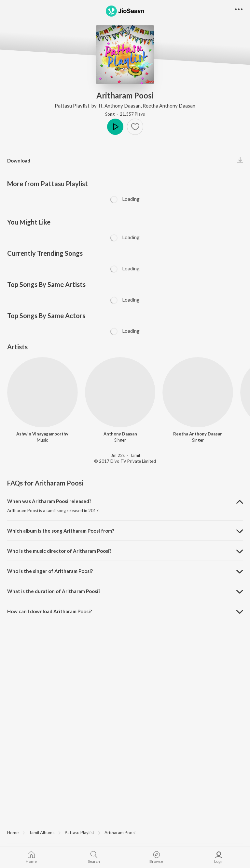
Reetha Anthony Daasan (169, 106)
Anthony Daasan (123, 106)
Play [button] (115, 127)
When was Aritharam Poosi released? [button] (49, 501)
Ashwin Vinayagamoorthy (42, 434)
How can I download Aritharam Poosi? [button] (49, 611)
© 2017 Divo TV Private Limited (125, 461)
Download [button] (19, 161)
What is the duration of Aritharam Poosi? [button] (54, 591)
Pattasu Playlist (73, 106)
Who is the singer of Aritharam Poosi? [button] (50, 571)
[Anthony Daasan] (120, 392)
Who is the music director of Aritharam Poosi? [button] (59, 551)
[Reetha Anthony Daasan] (198, 392)
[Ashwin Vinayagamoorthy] (42, 392)
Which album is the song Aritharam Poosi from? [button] (61, 531)
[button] (135, 127)
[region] (125, 832)
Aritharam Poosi (120, 833)
